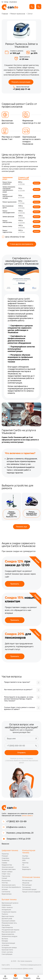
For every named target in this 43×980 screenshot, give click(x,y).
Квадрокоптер (7, 865)
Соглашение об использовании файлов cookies (17, 969)
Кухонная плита (7, 950)
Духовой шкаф (7, 919)
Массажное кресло (9, 932)
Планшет (5, 856)
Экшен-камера (7, 872)
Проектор (5, 854)
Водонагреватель (8, 934)
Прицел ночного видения (31, 892)
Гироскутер (6, 876)
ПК (23, 865)
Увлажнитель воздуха (9, 936)
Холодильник (6, 910)
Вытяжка (5, 939)
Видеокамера (7, 894)
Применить (15, 584)
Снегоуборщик (7, 954)
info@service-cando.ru (16, 827)
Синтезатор (6, 892)
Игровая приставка (9, 869)
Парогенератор (7, 927)
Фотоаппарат (27, 885)
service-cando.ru (27, 816)
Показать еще (21, 527)
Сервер (4, 863)
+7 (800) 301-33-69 (16, 821)
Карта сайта (6, 965)
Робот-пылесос (7, 907)
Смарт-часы (6, 874)
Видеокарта (26, 869)
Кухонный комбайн (8, 921)
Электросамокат (8, 867)
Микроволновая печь (9, 923)
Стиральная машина (9, 912)
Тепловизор (26, 887)
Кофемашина (6, 905)
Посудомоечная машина (10, 930)
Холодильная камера (9, 948)
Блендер (5, 941)
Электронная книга (9, 885)
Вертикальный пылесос (10, 903)
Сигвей (4, 878)
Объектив (26, 883)
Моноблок (26, 858)
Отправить (21, 753)
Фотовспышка (27, 881)
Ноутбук (25, 856)
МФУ (24, 860)
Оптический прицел (29, 889)
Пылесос (5, 914)
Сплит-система (7, 952)
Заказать (37, 183)
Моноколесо (6, 881)
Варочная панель (8, 916)
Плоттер (5, 883)
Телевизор (6, 860)
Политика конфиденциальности (31, 965)
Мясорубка (6, 925)
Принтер (25, 863)
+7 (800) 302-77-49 (21, 89)
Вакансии (5, 844)
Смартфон (5, 858)
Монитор (25, 867)
